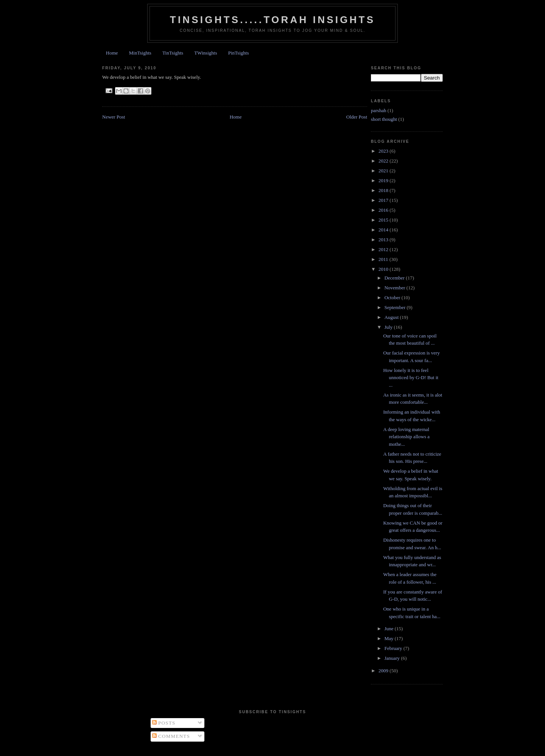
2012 (384, 249)
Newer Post (114, 117)
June (390, 629)
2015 (384, 220)
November (396, 288)
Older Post (357, 117)
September (396, 307)
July (389, 327)
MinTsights (140, 53)
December (395, 278)
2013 (384, 240)
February (394, 648)
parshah (378, 110)
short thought (384, 119)
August (392, 317)
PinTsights (239, 53)
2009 (384, 671)
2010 (384, 269)
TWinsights (206, 53)
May (390, 638)
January (393, 658)
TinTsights (173, 53)
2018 (384, 190)
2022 (384, 161)
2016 (384, 210)
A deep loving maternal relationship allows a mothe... (406, 437)
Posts (164, 723)
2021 (384, 171)
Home (112, 53)
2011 (384, 259)
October (393, 298)
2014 (384, 230)
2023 (384, 151)
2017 (384, 200)
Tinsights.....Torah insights (272, 20)
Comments (171, 736)
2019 (384, 180)
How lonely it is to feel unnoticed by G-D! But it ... (411, 378)
